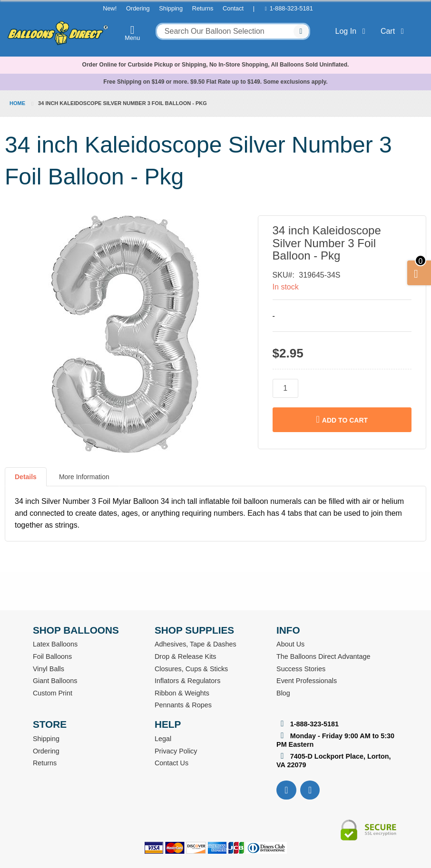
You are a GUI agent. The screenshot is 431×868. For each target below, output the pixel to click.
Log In (352, 31)
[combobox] (233, 31)
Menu (132, 33)
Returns (203, 8)
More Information (84, 477)
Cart (394, 31)
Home (17, 103)
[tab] (26, 481)
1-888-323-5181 (291, 8)
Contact (233, 8)
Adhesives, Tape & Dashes (196, 644)
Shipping (171, 8)
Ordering (138, 8)
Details (26, 477)
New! (110, 8)
